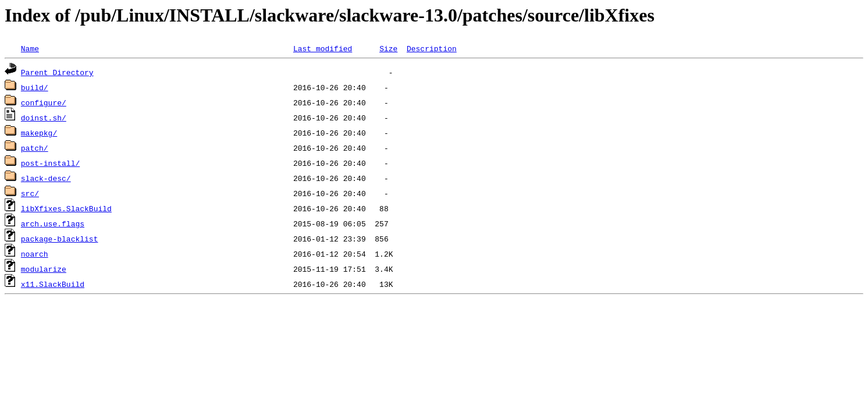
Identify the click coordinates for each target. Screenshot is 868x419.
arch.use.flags (53, 223)
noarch (35, 254)
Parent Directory (57, 72)
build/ (35, 87)
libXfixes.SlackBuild (66, 208)
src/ (30, 193)
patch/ (35, 148)
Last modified (323, 48)
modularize (44, 269)
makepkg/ (39, 133)
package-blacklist (60, 239)
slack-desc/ (46, 178)
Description (432, 48)
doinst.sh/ (44, 118)
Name (30, 48)
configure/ (44, 102)
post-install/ (50, 163)
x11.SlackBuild (53, 284)
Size (388, 48)
